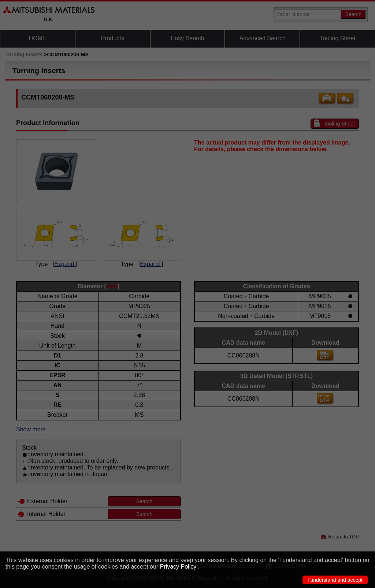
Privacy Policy (178, 567)
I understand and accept (335, 580)
